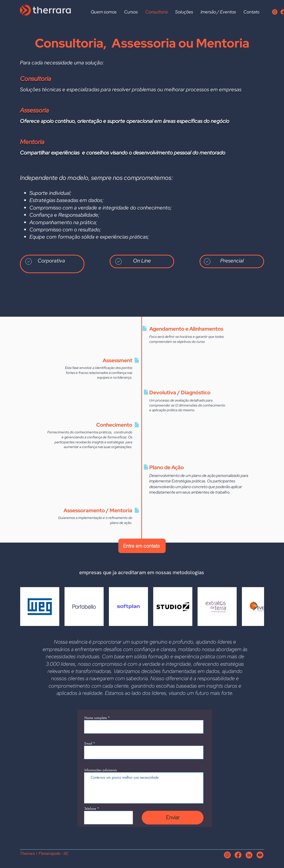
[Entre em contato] (142, 546)
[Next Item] (255, 606)
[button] (131, 12)
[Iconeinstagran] (275, 12)
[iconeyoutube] (260, 855)
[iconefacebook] (238, 855)
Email (88, 743)
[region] (52, 264)
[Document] (144, 328)
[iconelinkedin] (249, 855)
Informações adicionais (101, 770)
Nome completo (96, 718)
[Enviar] (173, 818)
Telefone (90, 809)
